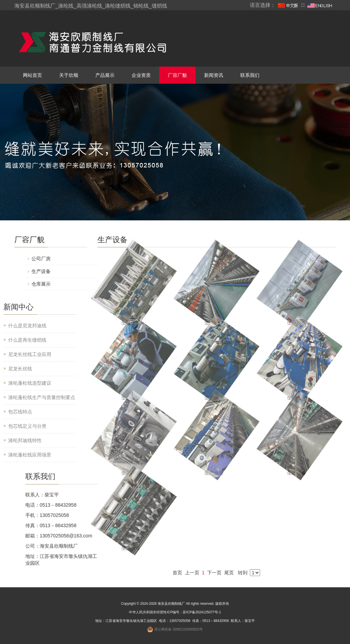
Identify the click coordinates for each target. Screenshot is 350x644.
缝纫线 (159, 6)
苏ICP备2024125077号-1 (192, 614)
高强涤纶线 (89, 6)
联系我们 (250, 75)
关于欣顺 (69, 75)
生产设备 (214, 473)
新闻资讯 (214, 75)
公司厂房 (281, 259)
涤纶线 (66, 6)
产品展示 (105, 75)
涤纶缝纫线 (118, 6)
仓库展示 (281, 284)
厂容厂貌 (177, 75)
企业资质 (141, 75)
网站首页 (32, 75)
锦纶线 (141, 6)
